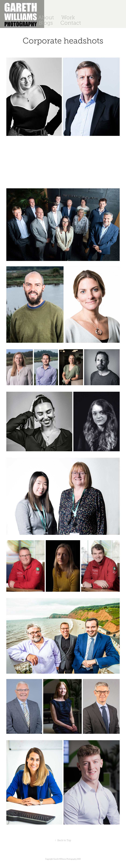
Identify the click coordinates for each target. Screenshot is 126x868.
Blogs (46, 23)
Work (68, 17)
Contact (71, 23)
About (46, 17)
